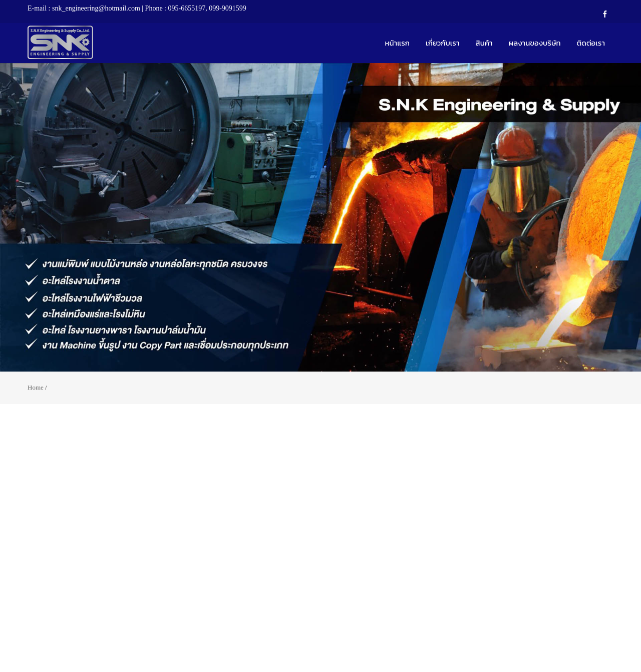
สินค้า (484, 43)
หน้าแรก (397, 43)
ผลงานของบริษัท (535, 43)
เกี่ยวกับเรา (443, 43)
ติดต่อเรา (591, 43)
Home (36, 387)
